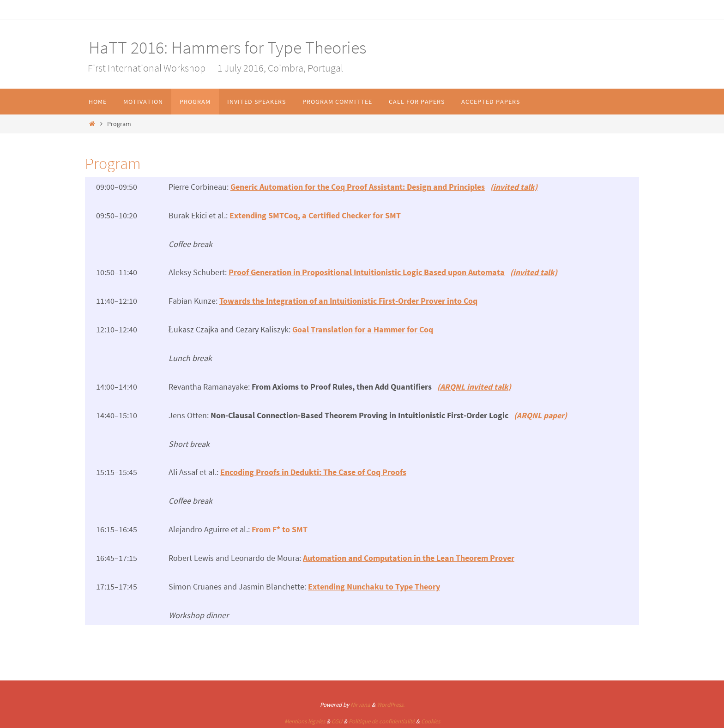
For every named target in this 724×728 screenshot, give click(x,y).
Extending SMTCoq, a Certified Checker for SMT (315, 215)
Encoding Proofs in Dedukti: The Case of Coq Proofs (313, 471)
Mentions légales (305, 719)
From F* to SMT (280, 528)
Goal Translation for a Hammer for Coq (363, 329)
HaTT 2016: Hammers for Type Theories (226, 47)
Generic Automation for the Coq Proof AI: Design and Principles (358, 187)
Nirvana (360, 703)
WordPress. (391, 703)
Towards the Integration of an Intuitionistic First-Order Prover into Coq (348, 300)
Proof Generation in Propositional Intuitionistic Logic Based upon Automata (367, 272)
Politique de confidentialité (382, 719)
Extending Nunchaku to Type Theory (374, 585)
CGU (337, 719)
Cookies (431, 719)
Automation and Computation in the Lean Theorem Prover (409, 556)
